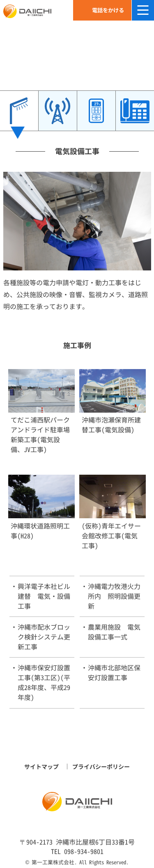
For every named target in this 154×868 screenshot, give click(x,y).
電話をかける (108, 10)
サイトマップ (41, 767)
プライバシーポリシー (101, 767)
